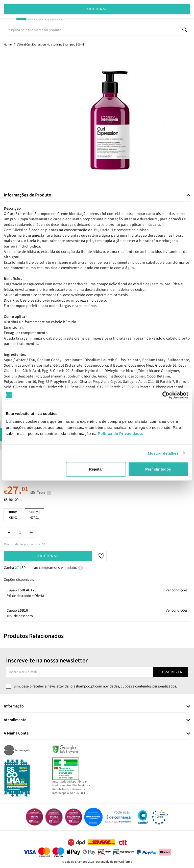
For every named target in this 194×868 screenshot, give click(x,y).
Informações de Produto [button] (28, 195)
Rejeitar (96, 469)
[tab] (97, 195)
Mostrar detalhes (163, 453)
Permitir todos (158, 469)
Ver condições (177, 590)
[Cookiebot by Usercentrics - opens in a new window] (166, 395)
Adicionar (48, 556)
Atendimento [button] (15, 720)
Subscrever (171, 672)
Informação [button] (14, 706)
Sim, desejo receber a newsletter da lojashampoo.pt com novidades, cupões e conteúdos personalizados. (95, 686)
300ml (13, 515)
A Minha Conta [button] (16, 733)
